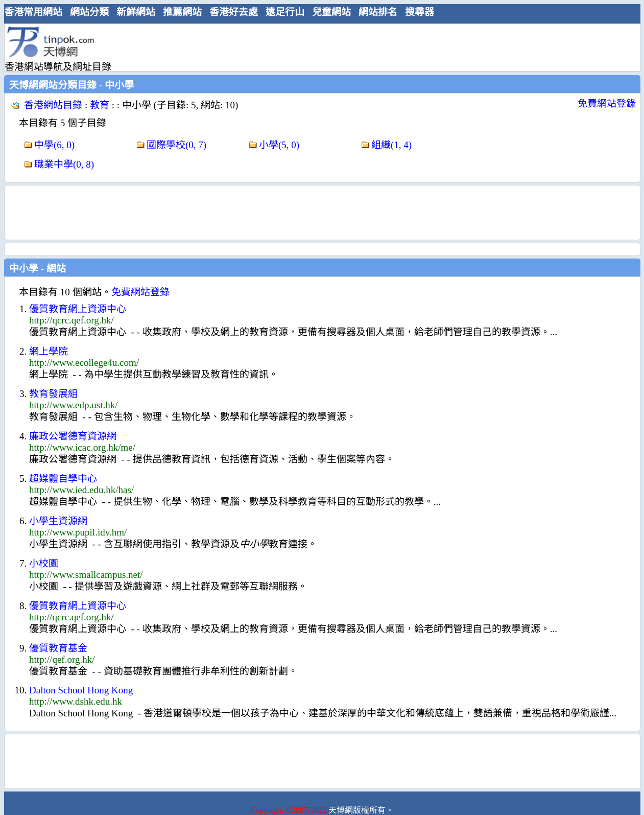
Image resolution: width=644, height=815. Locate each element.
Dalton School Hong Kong (81, 690)
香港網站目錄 (53, 105)
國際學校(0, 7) (176, 145)
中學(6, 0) (54, 145)
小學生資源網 (58, 521)
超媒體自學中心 (63, 479)
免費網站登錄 (607, 103)
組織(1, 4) (391, 145)
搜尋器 (420, 12)
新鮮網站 (136, 12)
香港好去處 (234, 12)
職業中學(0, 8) (64, 164)
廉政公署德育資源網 (73, 436)
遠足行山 (285, 12)
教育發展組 (53, 394)
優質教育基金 (58, 648)
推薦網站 (182, 12)
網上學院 (49, 351)
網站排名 (378, 12)
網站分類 (89, 12)
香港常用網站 (33, 12)
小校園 (44, 563)
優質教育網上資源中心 (78, 309)
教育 (100, 105)
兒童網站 (331, 12)
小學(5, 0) (279, 145)
